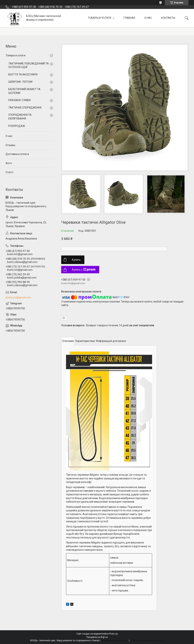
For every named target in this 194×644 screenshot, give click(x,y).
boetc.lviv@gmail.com (18, 297)
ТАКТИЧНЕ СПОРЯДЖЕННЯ (25, 108)
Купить (76, 260)
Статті (9, 172)
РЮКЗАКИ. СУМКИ (19, 100)
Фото (9, 163)
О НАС (148, 18)
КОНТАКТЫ (168, 18)
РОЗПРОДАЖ (17, 126)
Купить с (84, 270)
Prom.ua (114, 634)
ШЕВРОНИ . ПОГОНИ (20, 82)
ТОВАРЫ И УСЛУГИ (100, 18)
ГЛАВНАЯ (129, 18)
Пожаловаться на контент (115, 640)
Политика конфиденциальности (147, 640)
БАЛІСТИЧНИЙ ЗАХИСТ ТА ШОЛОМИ (24, 91)
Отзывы (10, 145)
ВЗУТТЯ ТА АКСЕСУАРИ (23, 75)
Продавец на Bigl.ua (97, 637)
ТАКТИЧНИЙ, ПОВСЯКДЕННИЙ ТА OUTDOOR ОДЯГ (29, 65)
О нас (9, 136)
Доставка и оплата (17, 154)
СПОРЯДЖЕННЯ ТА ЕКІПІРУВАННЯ (20, 117)
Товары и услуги (15, 55)
